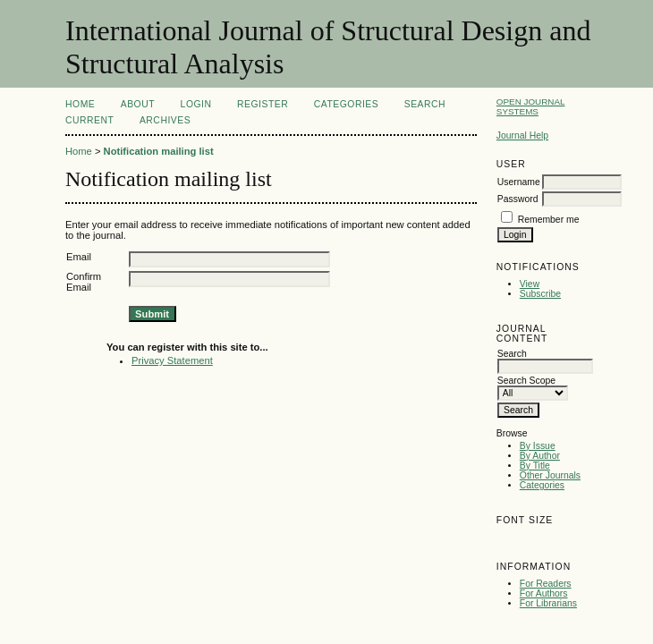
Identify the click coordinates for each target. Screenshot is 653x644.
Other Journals (550, 475)
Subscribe (540, 294)
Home (80, 104)
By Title (535, 466)
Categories (542, 485)
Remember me (549, 220)
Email (79, 257)
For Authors (544, 593)
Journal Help (522, 136)
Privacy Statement (172, 360)
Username (519, 182)
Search (425, 104)
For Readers (546, 584)
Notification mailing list (159, 151)
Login (196, 104)
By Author (540, 456)
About (138, 104)
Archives (165, 120)
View (530, 284)
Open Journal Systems (531, 106)
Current (89, 120)
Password (518, 199)
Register (263, 104)
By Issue (538, 446)
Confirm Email (84, 282)
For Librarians (548, 603)
